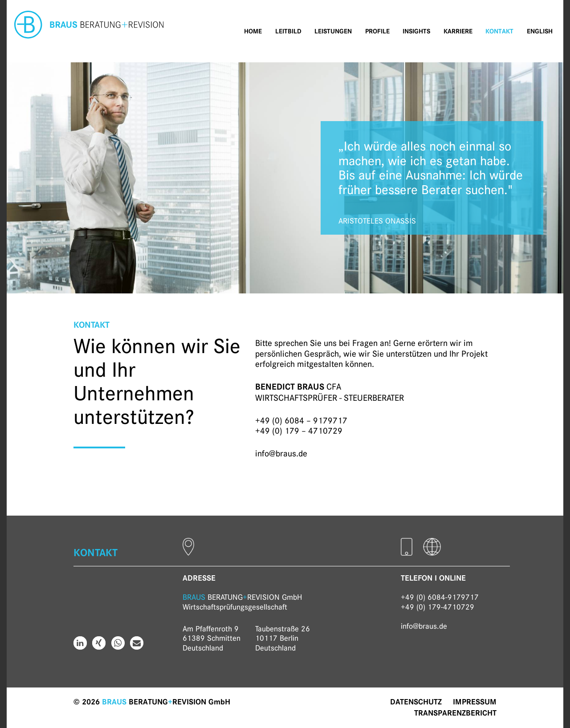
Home (253, 31)
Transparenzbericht (455, 713)
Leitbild (288, 31)
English (540, 31)
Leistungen (333, 31)
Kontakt (499, 31)
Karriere (458, 31)
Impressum (475, 702)
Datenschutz (416, 702)
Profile (377, 31)
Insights (416, 31)
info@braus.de (281, 453)
